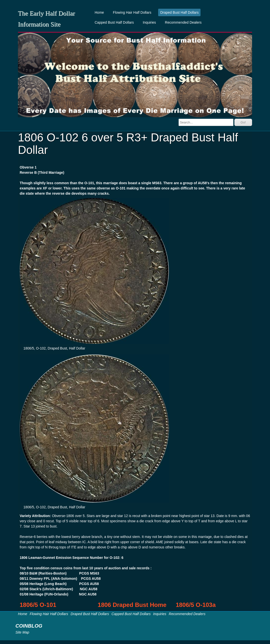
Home (99, 12)
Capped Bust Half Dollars (114, 22)
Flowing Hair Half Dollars (132, 12)
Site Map (22, 632)
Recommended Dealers (183, 22)
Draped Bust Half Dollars (179, 12)
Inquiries (149, 22)
